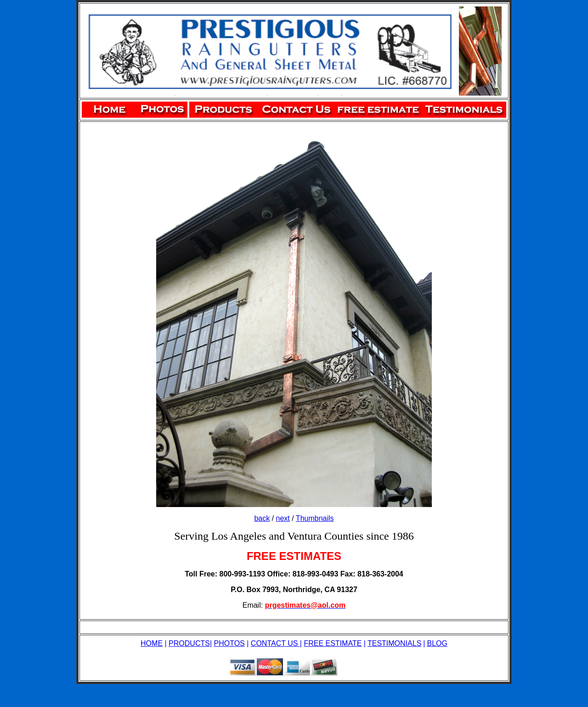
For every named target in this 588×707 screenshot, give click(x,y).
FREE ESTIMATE (333, 643)
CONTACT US (275, 643)
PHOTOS (229, 643)
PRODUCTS (189, 643)
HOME (152, 643)
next (283, 518)
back (262, 518)
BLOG (437, 643)
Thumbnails (315, 518)
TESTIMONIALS (394, 643)
